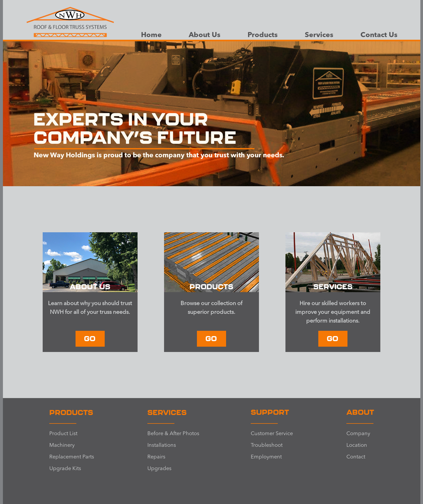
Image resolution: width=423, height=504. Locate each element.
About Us (205, 35)
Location (357, 445)
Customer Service (272, 434)
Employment (266, 457)
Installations (162, 445)
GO (90, 338)
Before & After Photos (173, 434)
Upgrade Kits (65, 469)
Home (151, 35)
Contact (356, 457)
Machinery (62, 445)
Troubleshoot (267, 445)
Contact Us (379, 35)
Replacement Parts (72, 457)
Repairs (156, 457)
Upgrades (159, 469)
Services (319, 35)
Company (358, 434)
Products (263, 35)
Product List (63, 434)
